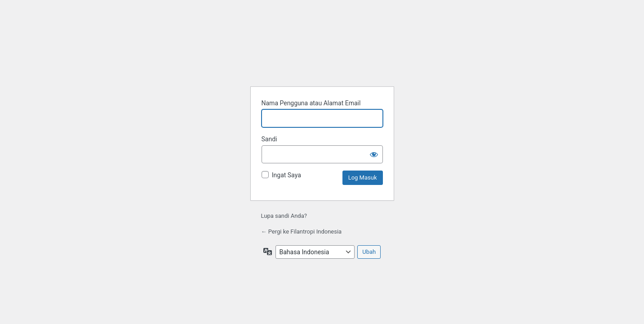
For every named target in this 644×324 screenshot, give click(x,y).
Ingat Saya (286, 175)
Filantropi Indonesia (322, 55)
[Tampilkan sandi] (374, 154)
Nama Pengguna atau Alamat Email (311, 103)
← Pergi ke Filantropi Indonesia (302, 232)
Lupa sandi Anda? (284, 216)
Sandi (269, 139)
